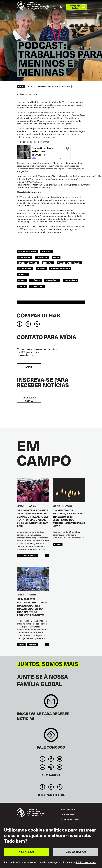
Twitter (43, 759)
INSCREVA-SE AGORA (29, 399)
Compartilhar (38, 315)
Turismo (41, 269)
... (47, 556)
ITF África (35, 280)
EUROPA (22, 286)
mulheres (47, 251)
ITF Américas (37, 286)
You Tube (59, 759)
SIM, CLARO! (26, 852)
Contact (51, 736)
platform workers (27, 556)
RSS (59, 767)
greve (21, 645)
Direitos (32, 645)
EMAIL (29, 367)
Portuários (42, 257)
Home (21, 87)
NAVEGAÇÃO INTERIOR (28, 263)
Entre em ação (75, 7)
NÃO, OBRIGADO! (76, 852)
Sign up (51, 703)
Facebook (51, 759)
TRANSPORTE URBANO (60, 269)
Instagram (51, 767)
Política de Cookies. (86, 862)
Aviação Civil (25, 257)
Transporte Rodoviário (69, 263)
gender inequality (27, 251)
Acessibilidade (68, 809)
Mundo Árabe (52, 280)
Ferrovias (48, 263)
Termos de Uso (68, 814)
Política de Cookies (70, 819)
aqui (75, 200)
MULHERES (23, 275)
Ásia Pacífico (71, 280)
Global (22, 280)
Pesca (56, 257)
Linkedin (43, 767)
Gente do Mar (25, 269)
